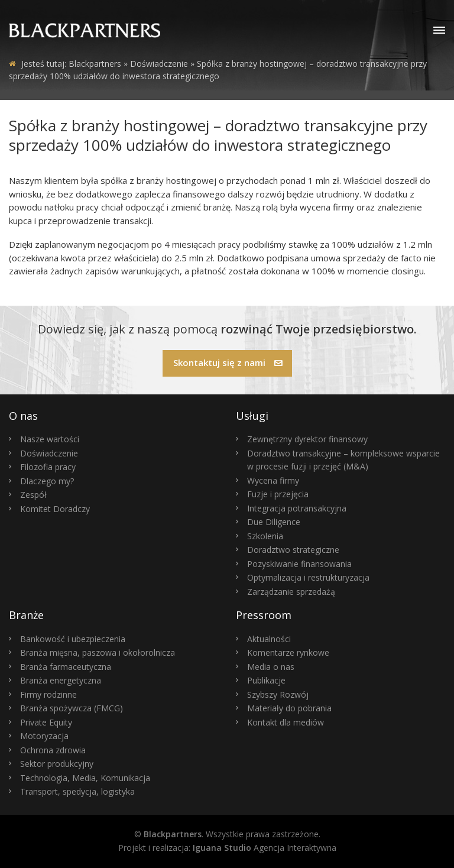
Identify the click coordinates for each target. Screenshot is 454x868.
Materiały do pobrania (289, 708)
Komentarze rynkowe (288, 652)
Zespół (33, 495)
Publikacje (266, 680)
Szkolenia (265, 536)
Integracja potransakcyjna (297, 508)
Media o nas (271, 667)
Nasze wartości (50, 439)
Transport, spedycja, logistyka (77, 791)
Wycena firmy (273, 480)
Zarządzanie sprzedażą (291, 592)
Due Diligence (274, 522)
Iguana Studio (222, 848)
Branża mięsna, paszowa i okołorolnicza (98, 652)
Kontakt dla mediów (286, 722)
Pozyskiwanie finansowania (299, 564)
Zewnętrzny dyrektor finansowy (307, 439)
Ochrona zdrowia (53, 750)
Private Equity (46, 722)
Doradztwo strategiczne (293, 550)
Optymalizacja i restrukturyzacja (308, 577)
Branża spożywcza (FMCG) (72, 708)
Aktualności (269, 639)
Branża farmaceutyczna (66, 667)
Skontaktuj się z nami (228, 362)
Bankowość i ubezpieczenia (73, 639)
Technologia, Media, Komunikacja (85, 778)
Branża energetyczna (61, 680)
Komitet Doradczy (55, 509)
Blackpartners (95, 64)
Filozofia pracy (48, 467)
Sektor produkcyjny (57, 764)
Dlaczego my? (47, 481)
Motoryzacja (44, 736)
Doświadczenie (49, 453)
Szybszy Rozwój (278, 694)
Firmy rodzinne (48, 694)
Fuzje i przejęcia (278, 494)
